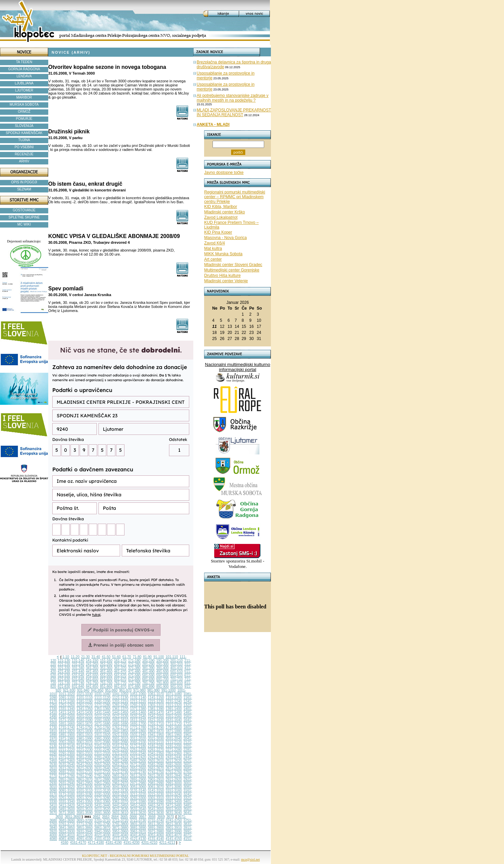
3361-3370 (120, 802)
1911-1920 (103, 735)
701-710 (177, 679)
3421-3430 (85, 805)
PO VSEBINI (24, 147)
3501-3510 (85, 809)
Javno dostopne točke (224, 173)
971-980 (139, 690)
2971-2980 (138, 783)
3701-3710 (103, 820)
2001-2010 (120, 739)
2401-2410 (120, 757)
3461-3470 (156, 805)
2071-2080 (103, 742)
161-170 (120, 661)
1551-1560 (174, 716)
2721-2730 (120, 772)
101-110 (172, 657)
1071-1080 (174, 694)
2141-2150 (85, 746)
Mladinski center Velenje (226, 281)
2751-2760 (174, 772)
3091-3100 (67, 791)
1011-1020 (67, 694)
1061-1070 (156, 694)
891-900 (162, 687)
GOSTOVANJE (24, 210)
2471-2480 (103, 761)
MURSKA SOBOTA (24, 104)
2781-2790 (85, 776)
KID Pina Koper (218, 232)
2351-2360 (174, 753)
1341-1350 (85, 709)
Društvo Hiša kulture (222, 276)
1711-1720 (174, 724)
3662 (96, 817)
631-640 (78, 679)
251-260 (106, 664)
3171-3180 (67, 794)
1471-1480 (174, 713)
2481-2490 (120, 761)
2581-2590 (156, 765)
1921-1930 (120, 735)
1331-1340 (67, 709)
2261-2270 (156, 750)
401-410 (177, 668)
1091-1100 (67, 698)
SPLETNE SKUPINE (24, 217)
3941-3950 (103, 831)
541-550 (92, 675)
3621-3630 (156, 813)
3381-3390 (156, 802)
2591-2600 (174, 765)
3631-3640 (174, 813)
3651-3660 (73, 817)
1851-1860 (138, 731)
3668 (152, 817)
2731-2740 (138, 772)
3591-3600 (103, 813)
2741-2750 (156, 772)
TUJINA (24, 140)
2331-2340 (138, 753)
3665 (124, 817)
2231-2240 (103, 750)
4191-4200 (132, 843)
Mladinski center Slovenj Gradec (233, 265)
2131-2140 (67, 746)
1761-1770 (120, 727)
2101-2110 (156, 742)
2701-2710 (85, 772)
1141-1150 (156, 698)
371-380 (134, 668)
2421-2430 (156, 757)
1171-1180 (67, 701)
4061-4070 (174, 835)
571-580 (134, 675)
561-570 (120, 675)
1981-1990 (85, 739)
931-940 (83, 690)
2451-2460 (67, 761)
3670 (170, 817)
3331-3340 (67, 802)
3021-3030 (85, 787)
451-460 (106, 672)
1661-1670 (85, 724)
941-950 (97, 690)
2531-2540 (67, 765)
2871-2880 (103, 779)
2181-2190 (156, 746)
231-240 (78, 664)
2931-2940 (67, 783)
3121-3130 (120, 791)
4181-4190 (114, 843)
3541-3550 (156, 809)
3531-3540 (138, 809)
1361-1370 (120, 709)
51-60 (116, 657)
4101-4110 (103, 839)
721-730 (64, 683)
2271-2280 (174, 750)
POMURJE (24, 119)
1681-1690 (120, 724)
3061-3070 (156, 787)
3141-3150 (156, 791)
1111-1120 (103, 698)
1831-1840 (103, 731)
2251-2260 (138, 750)
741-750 (92, 683)
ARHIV (24, 161)
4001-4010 (67, 835)
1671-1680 (103, 724)
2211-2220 (67, 750)
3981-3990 (174, 831)
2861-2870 (85, 779)
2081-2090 (120, 742)
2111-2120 (174, 742)
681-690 (148, 679)
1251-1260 (67, 705)
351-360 (106, 668)
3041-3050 (120, 787)
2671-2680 (174, 768)
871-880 (134, 687)
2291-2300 (67, 753)
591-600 (162, 675)
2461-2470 (85, 761)
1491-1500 (67, 716)
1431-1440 (103, 713)
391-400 (162, 668)
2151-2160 (103, 746)
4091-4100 (85, 839)
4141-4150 (174, 839)
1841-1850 (120, 731)
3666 (133, 817)
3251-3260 (67, 798)
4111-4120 (120, 839)
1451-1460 (138, 713)
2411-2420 (138, 757)
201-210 (177, 661)
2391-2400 (103, 757)
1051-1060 (138, 694)
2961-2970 (120, 783)
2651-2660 (138, 768)
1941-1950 (156, 735)
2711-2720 (103, 772)
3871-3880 (120, 828)
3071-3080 (174, 787)
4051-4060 (156, 835)
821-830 (64, 687)
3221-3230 (156, 794)
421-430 (64, 672)
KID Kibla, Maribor (220, 207)
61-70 (127, 657)
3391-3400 (174, 802)
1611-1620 (138, 720)
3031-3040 (103, 787)
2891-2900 (138, 779)
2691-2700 (67, 772)
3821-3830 (174, 824)
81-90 (147, 657)
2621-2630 (85, 768)
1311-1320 (174, 705)
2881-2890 (120, 779)
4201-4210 (149, 843)
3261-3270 (85, 798)
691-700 (162, 679)
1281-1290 (120, 705)
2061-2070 (85, 742)
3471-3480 (174, 805)
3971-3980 (156, 831)
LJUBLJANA (24, 83)
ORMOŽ (24, 112)
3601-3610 (120, 813)
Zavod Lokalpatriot (221, 217)
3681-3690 (67, 820)
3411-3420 (67, 805)
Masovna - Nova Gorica (225, 238)
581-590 (148, 675)
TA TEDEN (24, 62)
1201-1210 (120, 701)
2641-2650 (120, 768)
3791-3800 (120, 824)
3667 (142, 817)
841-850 (92, 687)
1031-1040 (103, 694)
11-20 (75, 657)
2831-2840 (174, 776)
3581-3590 (85, 813)
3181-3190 (85, 794)
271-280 (134, 664)
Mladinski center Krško (225, 212)
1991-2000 (103, 739)
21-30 (85, 657)
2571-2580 (138, 765)
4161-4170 (78, 843)
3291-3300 (138, 798)
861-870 (120, 687)
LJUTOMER (24, 90)
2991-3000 (174, 783)
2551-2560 (103, 765)
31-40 (96, 657)
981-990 (154, 690)
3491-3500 (67, 809)
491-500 (162, 672)
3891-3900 (156, 828)
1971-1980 (67, 739)
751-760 (106, 683)
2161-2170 (120, 746)
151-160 (106, 661)
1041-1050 (120, 694)
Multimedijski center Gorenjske (232, 270)
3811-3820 (156, 824)
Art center (213, 259)
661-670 (120, 679)
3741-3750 (174, 820)
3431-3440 (103, 805)
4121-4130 (138, 839)
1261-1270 (85, 705)
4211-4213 (167, 843)
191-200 (162, 661)
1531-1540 (138, 716)
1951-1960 (174, 735)
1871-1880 (174, 731)
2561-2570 (120, 765)
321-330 (64, 668)
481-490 (148, 672)
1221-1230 (156, 701)
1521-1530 (120, 716)
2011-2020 (138, 739)
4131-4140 (156, 839)
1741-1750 (85, 727)
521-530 (64, 675)
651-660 (106, 679)
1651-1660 (67, 724)
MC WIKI (24, 224)
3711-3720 (120, 820)
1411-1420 (67, 713)
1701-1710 (156, 724)
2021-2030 (156, 739)
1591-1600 (103, 720)
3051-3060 (138, 787)
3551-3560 (174, 809)
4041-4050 (138, 835)
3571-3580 (67, 813)
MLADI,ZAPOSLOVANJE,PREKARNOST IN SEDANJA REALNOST (234, 112)
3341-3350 (85, 802)
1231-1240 (174, 701)
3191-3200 (103, 794)
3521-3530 (120, 809)
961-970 (125, 690)
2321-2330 (120, 753)
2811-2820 (138, 776)
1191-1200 (103, 701)
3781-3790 (103, 824)
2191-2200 (174, 746)
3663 (106, 817)
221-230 (64, 664)
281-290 (148, 664)
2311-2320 (103, 753)
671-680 (134, 679)
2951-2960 (103, 783)
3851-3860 (85, 828)
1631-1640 (174, 720)
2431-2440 (174, 757)
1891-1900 (67, 735)
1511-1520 (103, 716)
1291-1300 (138, 705)
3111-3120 (103, 791)
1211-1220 (138, 701)
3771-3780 (85, 824)
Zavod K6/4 (214, 243)
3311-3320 (174, 798)
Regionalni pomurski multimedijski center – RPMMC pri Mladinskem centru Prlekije (235, 197)
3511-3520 (103, 809)
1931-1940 (138, 735)
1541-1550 (156, 716)
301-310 (177, 664)
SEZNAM (24, 189)
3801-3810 (138, 824)
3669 (161, 817)
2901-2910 (156, 779)
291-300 (162, 664)
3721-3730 (138, 820)
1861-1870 (156, 731)
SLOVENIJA (24, 126)
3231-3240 (174, 794)
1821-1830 (85, 731)
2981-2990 (156, 783)
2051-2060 (67, 742)
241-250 (92, 664)
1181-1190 (85, 701)
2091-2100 (138, 742)
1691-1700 (138, 724)
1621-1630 (156, 720)
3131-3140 (138, 791)
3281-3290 (120, 798)
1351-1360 (103, 709)
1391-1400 (174, 709)
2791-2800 (103, 776)
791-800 (162, 683)
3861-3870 (103, 828)
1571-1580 (67, 720)
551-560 (106, 675)
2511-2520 (174, 761)
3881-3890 (138, 828)
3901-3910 (174, 828)
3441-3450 (120, 805)
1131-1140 (138, 698)
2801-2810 (120, 776)
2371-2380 (67, 757)
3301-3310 (156, 798)
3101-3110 (85, 791)
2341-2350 (156, 753)
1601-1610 (120, 720)
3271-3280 (103, 798)
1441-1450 (120, 713)
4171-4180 (96, 843)
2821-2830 (156, 776)
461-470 (120, 672)
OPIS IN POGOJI (24, 182)
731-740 (78, 683)
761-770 (120, 683)
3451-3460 (138, 805)
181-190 (148, 661)
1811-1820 (67, 731)
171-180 (134, 661)
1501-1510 (85, 716)
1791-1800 (174, 727)
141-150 (92, 661)
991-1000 (168, 690)
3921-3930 (67, 831)
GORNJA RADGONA (24, 69)
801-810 (177, 683)
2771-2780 (67, 776)
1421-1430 (85, 713)
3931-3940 (85, 831)
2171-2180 (138, 746)
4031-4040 (120, 835)
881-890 (148, 687)
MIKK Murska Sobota (223, 254)
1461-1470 (156, 713)
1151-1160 (174, 698)
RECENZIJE (24, 154)
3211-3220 (138, 794)
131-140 (78, 661)
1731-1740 (67, 727)
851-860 (106, 687)
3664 (115, 817)
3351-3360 (103, 802)
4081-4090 (67, 839)
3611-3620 (138, 813)
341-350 (92, 668)
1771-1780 (138, 727)
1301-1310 (156, 705)
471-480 (134, 672)
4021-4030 (103, 835)
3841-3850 (67, 828)
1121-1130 (120, 698)
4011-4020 (85, 835)
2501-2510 (156, 761)
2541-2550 (85, 765)
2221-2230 (85, 750)
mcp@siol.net (251, 859)
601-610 (177, 675)
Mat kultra (213, 248)
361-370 (120, 668)
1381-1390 (156, 709)
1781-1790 (156, 727)
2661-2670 (156, 768)
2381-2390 (85, 757)
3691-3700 (85, 820)
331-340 (78, 668)
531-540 (78, 675)
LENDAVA (24, 76)
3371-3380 (138, 802)
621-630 (64, 679)
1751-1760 (103, 727)
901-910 (177, 687)
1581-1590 (85, 720)
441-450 (92, 672)
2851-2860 (67, 779)
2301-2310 (85, 753)
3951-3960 (120, 831)
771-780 (134, 683)
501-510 (177, 672)
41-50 (106, 657)
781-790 (148, 683)
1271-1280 (103, 705)
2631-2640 (103, 768)
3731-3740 (156, 820)
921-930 (69, 690)
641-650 (92, 679)
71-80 (137, 657)
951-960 (111, 690)
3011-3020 (67, 787)
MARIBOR (24, 97)
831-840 (78, 687)
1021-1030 (85, 694)
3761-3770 (67, 824)
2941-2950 (85, 783)
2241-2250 (120, 750)
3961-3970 (138, 831)
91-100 (159, 657)
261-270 (120, 664)
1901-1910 (85, 735)
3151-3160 (174, 791)
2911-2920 (174, 779)
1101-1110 (85, 698)
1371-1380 (138, 709)
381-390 (148, 668)
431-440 (78, 672)
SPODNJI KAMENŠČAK (24, 133)
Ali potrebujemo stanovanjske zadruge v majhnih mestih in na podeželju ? (233, 98)
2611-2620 (67, 768)
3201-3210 (120, 794)
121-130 (64, 661)
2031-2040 (174, 739)
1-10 (66, 657)
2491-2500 (138, 761)
